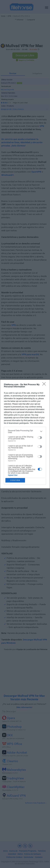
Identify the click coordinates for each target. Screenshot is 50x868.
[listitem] (25, 431)
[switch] (40, 438)
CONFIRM (15, 480)
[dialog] (25, 434)
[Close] (45, 385)
